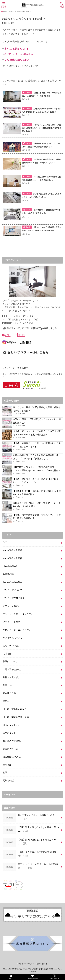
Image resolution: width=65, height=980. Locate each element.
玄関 (5, 772)
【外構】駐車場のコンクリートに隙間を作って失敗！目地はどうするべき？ (37, 445)
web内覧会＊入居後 (12, 558)
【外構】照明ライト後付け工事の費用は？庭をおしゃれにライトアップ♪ (37, 481)
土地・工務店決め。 (13, 669)
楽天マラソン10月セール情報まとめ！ (29, 818)
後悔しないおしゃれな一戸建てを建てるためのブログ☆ (35, 969)
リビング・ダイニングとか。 (17, 630)
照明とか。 (8, 765)
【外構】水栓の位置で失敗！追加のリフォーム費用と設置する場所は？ (37, 517)
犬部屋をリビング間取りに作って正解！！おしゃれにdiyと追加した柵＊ (37, 505)
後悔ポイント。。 (12, 725)
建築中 (6, 701)
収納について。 (10, 661)
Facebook (21, 335)
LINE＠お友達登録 (32, 977)
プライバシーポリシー (26, 964)
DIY (5, 542)
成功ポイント (9, 733)
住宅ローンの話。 (12, 646)
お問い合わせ (42, 964)
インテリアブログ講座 (14, 598)
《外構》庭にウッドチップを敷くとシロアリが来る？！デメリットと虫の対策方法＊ (37, 433)
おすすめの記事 (54, 977)
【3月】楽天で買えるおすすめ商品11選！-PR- (31, 830)
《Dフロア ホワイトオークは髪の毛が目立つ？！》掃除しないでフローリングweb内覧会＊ (37, 469)
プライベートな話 (12, 622)
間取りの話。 (9, 780)
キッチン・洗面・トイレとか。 (18, 614)
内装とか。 (8, 654)
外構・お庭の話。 (12, 677)
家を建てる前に (10, 693)
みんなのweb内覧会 (12, 582)
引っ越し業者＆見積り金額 (16, 717)
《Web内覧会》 (11, 566)
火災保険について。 (13, 757)
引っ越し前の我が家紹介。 (16, 709)
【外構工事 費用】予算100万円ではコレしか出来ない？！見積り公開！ (37, 493)
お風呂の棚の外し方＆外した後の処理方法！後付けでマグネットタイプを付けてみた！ (37, 457)
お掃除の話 (8, 574)
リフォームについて (13, 638)
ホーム (11, 977)
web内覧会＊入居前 (12, 550)
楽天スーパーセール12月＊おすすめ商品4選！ (30, 867)
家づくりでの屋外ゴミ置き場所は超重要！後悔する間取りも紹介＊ (37, 409)
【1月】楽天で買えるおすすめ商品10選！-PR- (31, 855)
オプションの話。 (12, 606)
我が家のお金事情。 (13, 741)
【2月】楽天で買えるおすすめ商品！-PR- (30, 842)
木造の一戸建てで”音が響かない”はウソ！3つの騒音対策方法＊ (37, 421)
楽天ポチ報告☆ (10, 749)
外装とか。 (8, 685)
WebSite (6, 335)
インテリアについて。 (14, 590)
